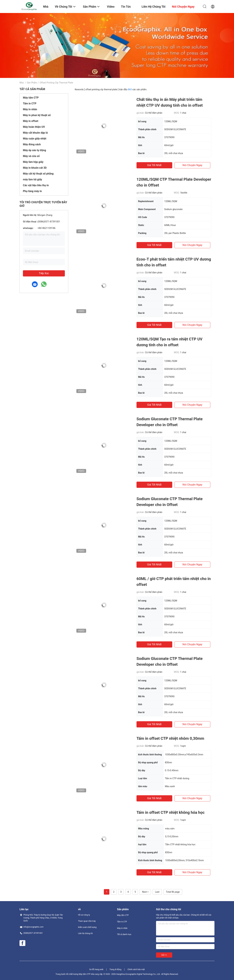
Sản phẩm (32, 83)
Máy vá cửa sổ (31, 156)
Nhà (22, 83)
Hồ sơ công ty (84, 915)
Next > (145, 892)
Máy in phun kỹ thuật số (37, 115)
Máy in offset (31, 121)
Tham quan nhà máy (87, 921)
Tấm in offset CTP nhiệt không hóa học (171, 812)
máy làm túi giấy (32, 179)
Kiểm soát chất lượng (87, 927)
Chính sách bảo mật (136, 969)
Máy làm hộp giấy (33, 162)
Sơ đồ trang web (96, 969)
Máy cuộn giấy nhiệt (35, 139)
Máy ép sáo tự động (34, 150)
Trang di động (115, 969)
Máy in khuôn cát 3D (35, 168)
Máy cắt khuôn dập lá (35, 133)
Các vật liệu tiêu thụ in (36, 185)
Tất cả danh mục (124, 934)
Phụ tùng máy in (32, 191)
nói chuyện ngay (192, 165)
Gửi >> (164, 955)
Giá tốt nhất (154, 165)
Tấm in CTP (30, 103)
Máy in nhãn (30, 109)
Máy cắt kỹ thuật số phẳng (38, 174)
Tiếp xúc (44, 273)
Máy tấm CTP (31, 98)
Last (157, 892)
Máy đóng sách (32, 144)
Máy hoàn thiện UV (34, 127)
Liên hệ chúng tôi (85, 933)
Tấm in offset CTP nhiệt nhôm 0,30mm (170, 738)
